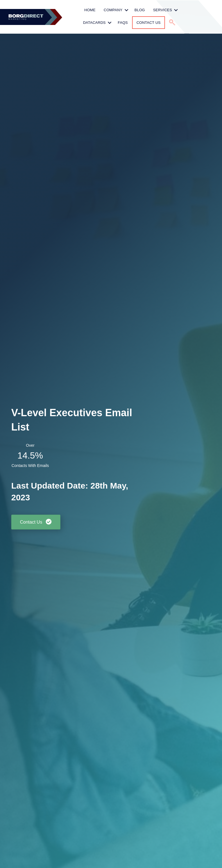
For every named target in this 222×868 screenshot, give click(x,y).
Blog (140, 10)
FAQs (123, 23)
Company (113, 10)
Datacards (94, 23)
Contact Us (149, 23)
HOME (90, 10)
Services (163, 10)
